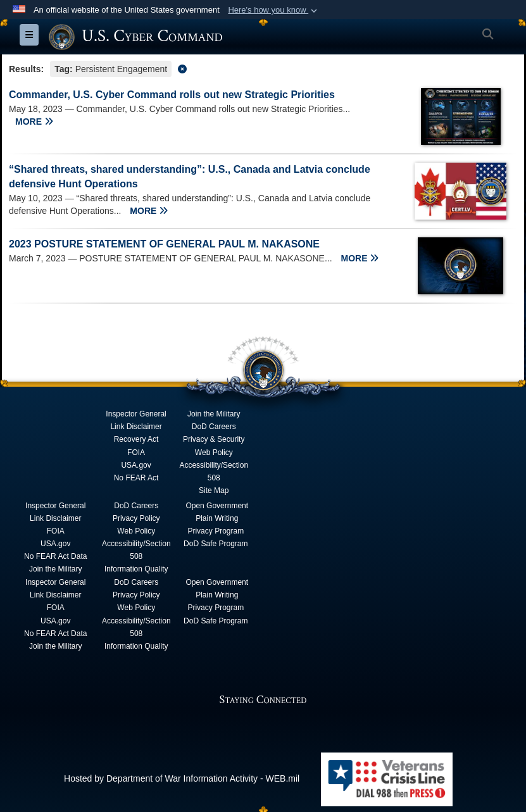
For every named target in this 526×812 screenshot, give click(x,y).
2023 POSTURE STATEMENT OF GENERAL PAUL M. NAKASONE (164, 243)
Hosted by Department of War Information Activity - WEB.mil (182, 778)
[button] (274, 10)
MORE (34, 121)
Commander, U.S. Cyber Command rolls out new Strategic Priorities (172, 94)
